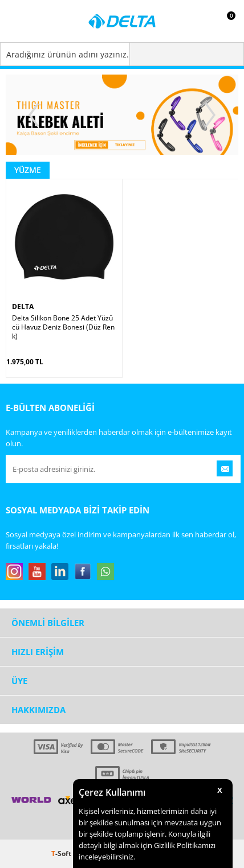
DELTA (23, 307)
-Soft (62, 853)
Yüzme (28, 170)
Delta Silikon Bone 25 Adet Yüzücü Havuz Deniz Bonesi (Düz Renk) (63, 327)
